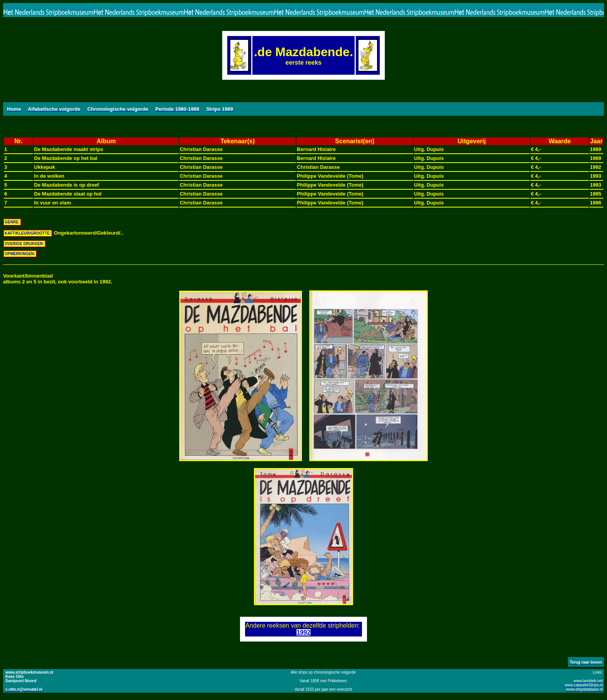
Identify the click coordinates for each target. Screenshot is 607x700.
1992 (303, 632)
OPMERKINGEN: (20, 254)
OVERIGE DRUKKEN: (24, 244)
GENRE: (12, 222)
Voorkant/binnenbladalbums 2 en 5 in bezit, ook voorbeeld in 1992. (58, 279)
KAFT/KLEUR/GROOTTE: (28, 233)
